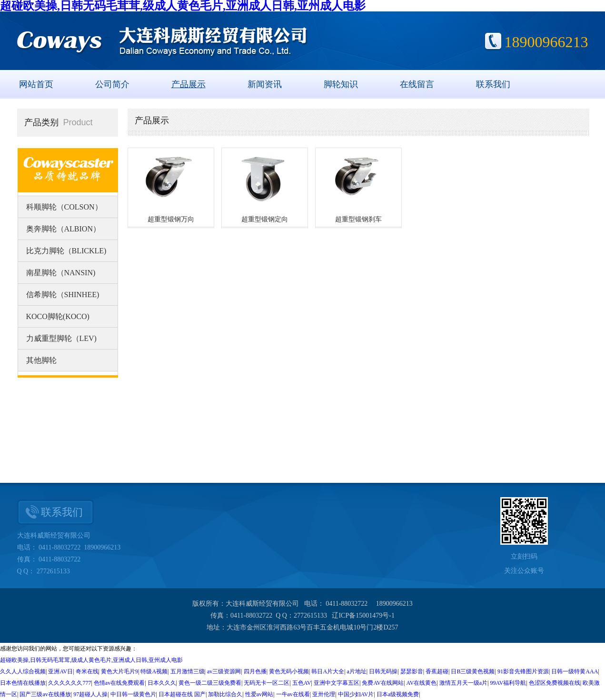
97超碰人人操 (90, 694)
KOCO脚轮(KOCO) (58, 316)
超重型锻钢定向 (265, 219)
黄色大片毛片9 (119, 671)
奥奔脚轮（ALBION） (63, 229)
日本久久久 (162, 683)
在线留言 (417, 84)
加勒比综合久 (225, 694)
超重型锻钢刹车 (358, 219)
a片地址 (357, 671)
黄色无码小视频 (289, 671)
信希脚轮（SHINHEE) (63, 295)
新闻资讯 (265, 84)
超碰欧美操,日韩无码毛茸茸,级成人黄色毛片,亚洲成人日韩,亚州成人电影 (91, 660)
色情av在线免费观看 (119, 683)
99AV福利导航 (508, 683)
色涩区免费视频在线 (555, 683)
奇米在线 (87, 671)
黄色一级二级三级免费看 (210, 683)
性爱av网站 (259, 694)
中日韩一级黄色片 (133, 694)
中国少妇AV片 (356, 694)
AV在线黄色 (422, 683)
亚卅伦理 (324, 694)
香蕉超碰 (437, 671)
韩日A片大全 (328, 671)
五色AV (302, 683)
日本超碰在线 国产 (182, 694)
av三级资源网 (224, 671)
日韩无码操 (383, 671)
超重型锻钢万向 (171, 219)
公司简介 (112, 84)
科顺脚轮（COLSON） (64, 207)
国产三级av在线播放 (45, 694)
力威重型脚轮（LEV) (61, 338)
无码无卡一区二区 (267, 683)
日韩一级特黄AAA (575, 671)
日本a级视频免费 (398, 694)
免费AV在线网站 (383, 683)
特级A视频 (154, 671)
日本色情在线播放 (23, 683)
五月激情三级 (188, 671)
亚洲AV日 (60, 671)
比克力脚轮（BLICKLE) (66, 251)
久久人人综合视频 (23, 671)
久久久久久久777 (69, 683)
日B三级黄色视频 (473, 671)
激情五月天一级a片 (463, 683)
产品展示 (188, 84)
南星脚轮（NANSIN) (61, 273)
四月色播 (255, 671)
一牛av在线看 (293, 694)
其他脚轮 (41, 360)
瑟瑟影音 (412, 671)
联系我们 (493, 84)
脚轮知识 (341, 84)
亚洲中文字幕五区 (337, 683)
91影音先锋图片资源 (523, 671)
